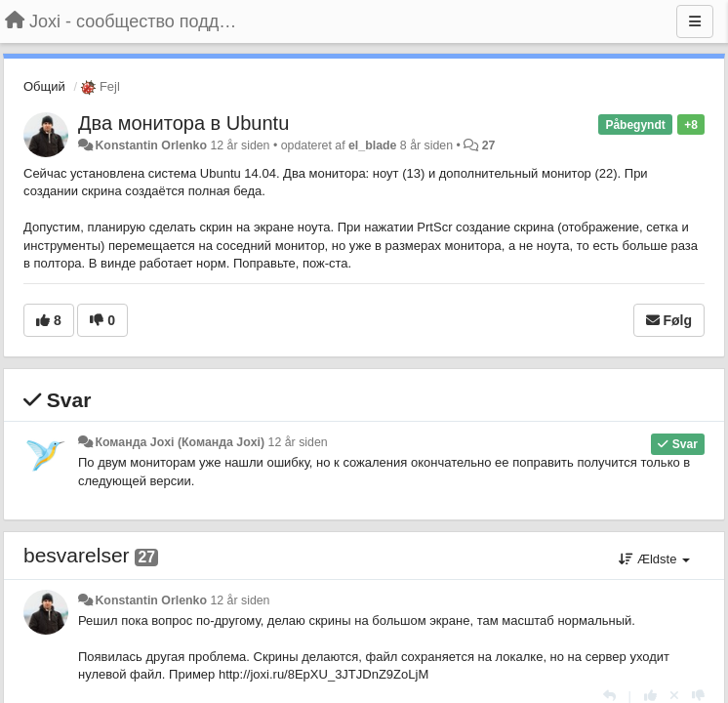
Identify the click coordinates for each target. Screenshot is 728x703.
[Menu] (695, 21)
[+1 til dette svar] (650, 696)
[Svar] (609, 696)
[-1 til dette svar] (698, 696)
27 (489, 145)
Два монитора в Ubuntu (183, 123)
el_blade (372, 145)
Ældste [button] (654, 559)
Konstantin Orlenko (151, 145)
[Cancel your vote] (674, 696)
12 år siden (298, 442)
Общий (44, 86)
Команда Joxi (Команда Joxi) (180, 442)
